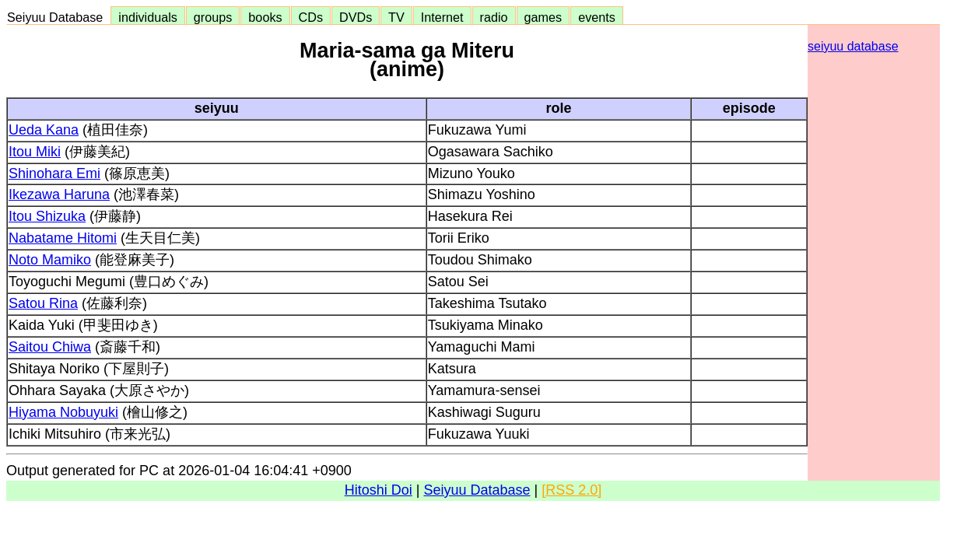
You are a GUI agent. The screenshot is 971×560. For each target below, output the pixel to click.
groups (213, 17)
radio (494, 17)
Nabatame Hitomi (63, 238)
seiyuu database (853, 46)
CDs (311, 17)
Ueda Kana (44, 130)
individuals (148, 17)
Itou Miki (35, 152)
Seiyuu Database (58, 17)
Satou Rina (43, 303)
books (265, 17)
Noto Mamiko (50, 260)
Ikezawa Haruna (59, 194)
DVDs (356, 17)
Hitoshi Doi (379, 490)
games (543, 17)
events (597, 17)
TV (396, 17)
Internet (442, 17)
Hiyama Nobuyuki (63, 412)
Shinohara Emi (54, 173)
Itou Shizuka (47, 216)
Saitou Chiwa (50, 347)
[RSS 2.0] (571, 490)
